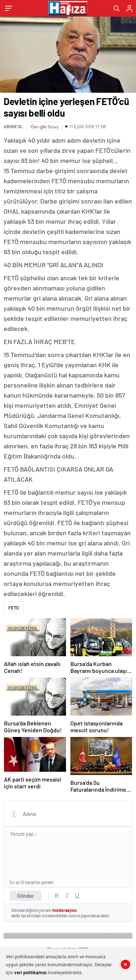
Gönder (26, 896)
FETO (14, 608)
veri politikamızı (30, 972)
